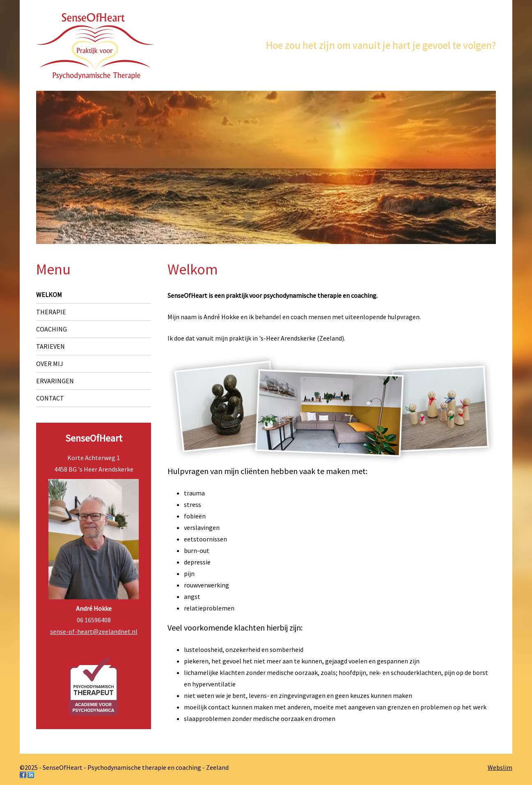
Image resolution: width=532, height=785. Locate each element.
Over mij (50, 364)
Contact (50, 398)
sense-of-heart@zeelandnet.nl (94, 631)
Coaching (52, 329)
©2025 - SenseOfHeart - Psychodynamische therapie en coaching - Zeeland (124, 767)
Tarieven (50, 346)
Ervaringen (55, 381)
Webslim (500, 767)
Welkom (49, 295)
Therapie (51, 312)
